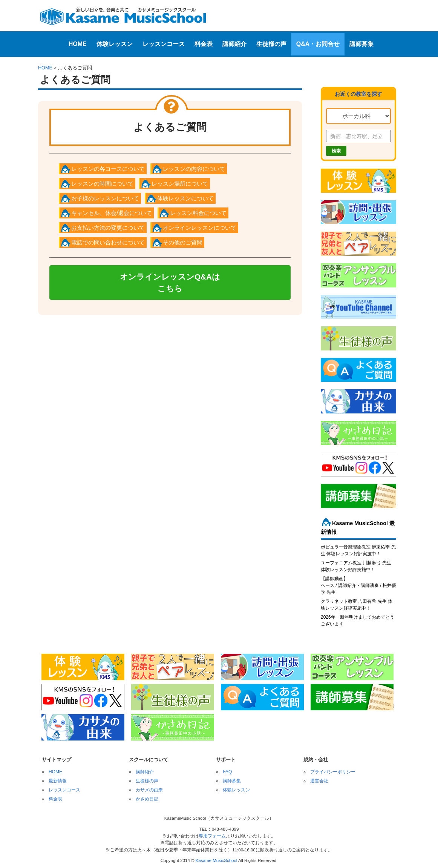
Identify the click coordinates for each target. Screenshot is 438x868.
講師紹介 (234, 44)
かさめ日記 (147, 799)
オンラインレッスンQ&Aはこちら (170, 283)
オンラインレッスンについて (200, 228)
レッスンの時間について (102, 184)
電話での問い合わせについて (108, 242)
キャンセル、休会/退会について (112, 213)
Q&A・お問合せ (318, 44)
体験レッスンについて (185, 198)
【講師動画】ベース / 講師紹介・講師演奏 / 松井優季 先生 (358, 585)
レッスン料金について (198, 213)
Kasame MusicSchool (217, 860)
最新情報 (58, 781)
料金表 (204, 44)
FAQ (227, 772)
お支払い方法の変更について (108, 228)
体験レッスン (115, 44)
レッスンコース (164, 44)
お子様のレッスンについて (105, 198)
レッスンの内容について (194, 169)
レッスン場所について (180, 184)
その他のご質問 (183, 242)
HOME (78, 44)
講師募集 (361, 44)
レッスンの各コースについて (108, 169)
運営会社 (319, 781)
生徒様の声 (271, 44)
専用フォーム (212, 836)
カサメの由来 (149, 790)
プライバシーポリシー (333, 772)
